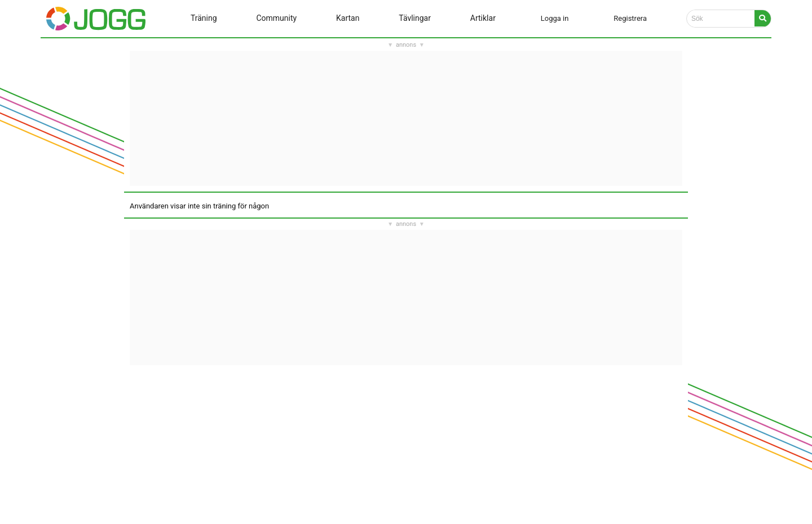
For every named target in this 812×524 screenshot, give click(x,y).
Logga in (555, 18)
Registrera (630, 18)
